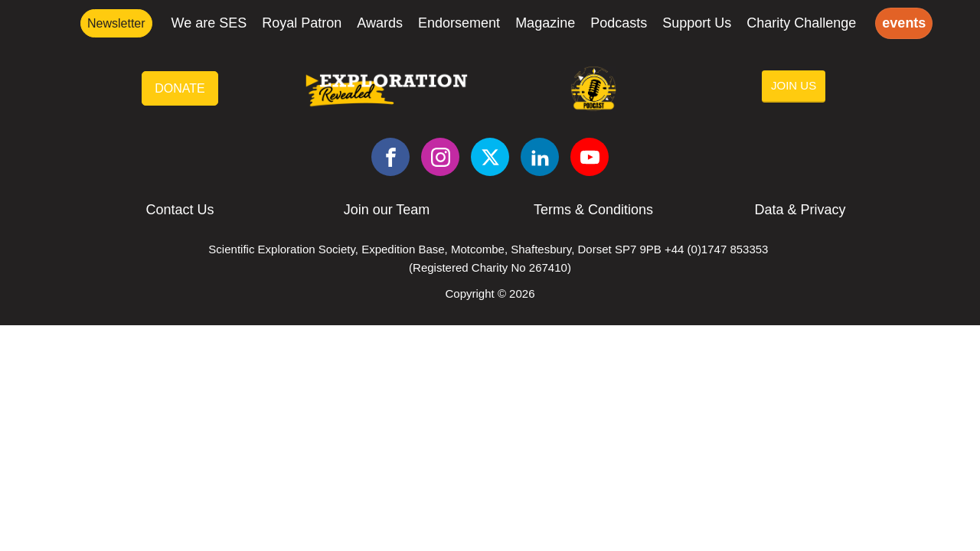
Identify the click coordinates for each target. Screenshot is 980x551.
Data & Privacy (800, 210)
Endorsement (459, 23)
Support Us (697, 23)
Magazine (545, 23)
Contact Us (180, 210)
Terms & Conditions (593, 210)
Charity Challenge (801, 23)
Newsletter (116, 23)
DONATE (180, 88)
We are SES (209, 23)
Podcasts (619, 23)
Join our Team (387, 210)
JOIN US (794, 85)
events (904, 23)
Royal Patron (302, 23)
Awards (380, 23)
